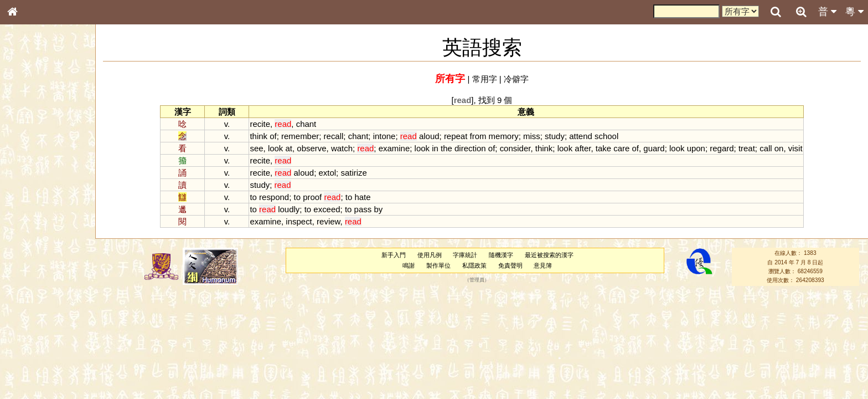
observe (311, 148)
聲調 (53, 291)
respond (274, 197)
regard (722, 148)
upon (696, 148)
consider (515, 148)
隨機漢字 (501, 255)
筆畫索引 (27, 158)
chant (306, 124)
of (273, 136)
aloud (429, 136)
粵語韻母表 (30, 238)
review (328, 221)
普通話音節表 (34, 301)
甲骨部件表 (30, 168)
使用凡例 (430, 255)
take (603, 148)
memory (504, 136)
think (259, 136)
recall (334, 136)
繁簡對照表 (30, 371)
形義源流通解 (34, 188)
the (446, 148)
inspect (299, 221)
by (378, 209)
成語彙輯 (27, 361)
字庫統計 (465, 255)
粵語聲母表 (30, 227)
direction (470, 148)
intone (384, 136)
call (766, 148)
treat (747, 148)
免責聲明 (510, 265)
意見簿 (543, 265)
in (435, 148)
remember (300, 136)
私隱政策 (474, 265)
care (621, 148)
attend (581, 136)
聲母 (22, 291)
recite (260, 124)
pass (363, 209)
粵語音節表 (30, 217)
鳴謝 (409, 265)
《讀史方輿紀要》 (40, 351)
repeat (456, 136)
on (779, 148)
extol (327, 173)
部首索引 (27, 148)
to (253, 197)
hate (362, 197)
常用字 (485, 79)
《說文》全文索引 (40, 341)
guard (654, 148)
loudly (289, 209)
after (583, 148)
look (275, 148)
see (256, 148)
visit (795, 148)
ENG (49, 122)
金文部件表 (30, 178)
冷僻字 (516, 79)
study (555, 136)
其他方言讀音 (34, 311)
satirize (353, 173)
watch (342, 148)
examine (394, 148)
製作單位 (438, 265)
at (289, 148)
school (606, 136)
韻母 (38, 291)
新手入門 (394, 255)
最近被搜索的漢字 (549, 255)
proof (312, 197)
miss (532, 136)
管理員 (477, 280)
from (478, 136)
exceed (327, 209)
